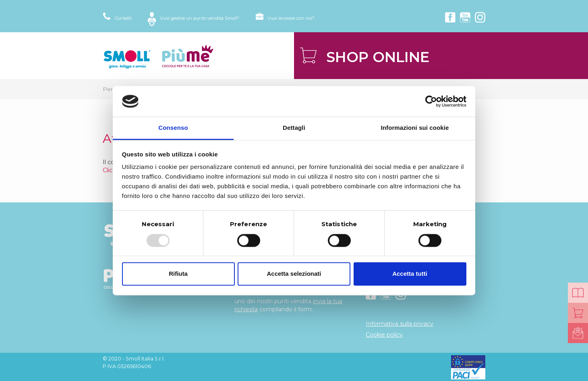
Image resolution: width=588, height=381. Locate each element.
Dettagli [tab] (294, 128)
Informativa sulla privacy (400, 324)
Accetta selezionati (294, 274)
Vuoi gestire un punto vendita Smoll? (200, 18)
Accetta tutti (410, 274)
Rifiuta (178, 274)
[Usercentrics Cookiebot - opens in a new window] (431, 101)
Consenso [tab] (173, 128)
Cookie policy (384, 335)
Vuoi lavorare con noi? (291, 18)
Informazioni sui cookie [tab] (415, 128)
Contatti (123, 18)
